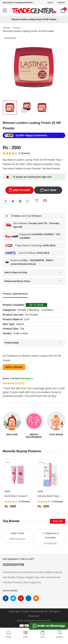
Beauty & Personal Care (12, 436)
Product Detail (12, 343)
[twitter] (13, 598)
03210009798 (13, 565)
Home (7, 28)
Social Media (10, 591)
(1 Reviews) (24, 153)
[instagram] (21, 598)
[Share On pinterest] (20, 201)
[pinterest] (36, 598)
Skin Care (34, 435)
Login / (51, 2)
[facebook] (6, 598)
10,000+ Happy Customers (31, 135)
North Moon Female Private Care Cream (26, 496)
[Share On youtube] (27, 201)
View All (58, 521)
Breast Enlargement (56, 436)
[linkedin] (28, 598)
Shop (17, 28)
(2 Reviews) (24, 502)
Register (61, 2)
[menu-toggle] (5, 11)
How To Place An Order (16, 273)
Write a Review (14, 367)
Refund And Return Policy (17, 281)
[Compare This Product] (45, 201)
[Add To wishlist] (37, 201)
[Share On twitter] (13, 201)
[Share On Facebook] (6, 201)
